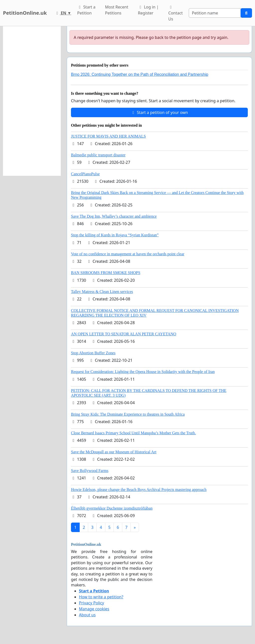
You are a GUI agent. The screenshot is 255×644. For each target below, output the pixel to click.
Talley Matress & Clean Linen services (102, 292)
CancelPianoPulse (85, 174)
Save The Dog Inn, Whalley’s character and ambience (114, 216)
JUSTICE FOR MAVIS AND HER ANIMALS (108, 136)
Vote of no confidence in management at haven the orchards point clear (128, 254)
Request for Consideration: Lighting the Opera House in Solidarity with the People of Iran (143, 372)
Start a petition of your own (159, 112)
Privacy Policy (92, 603)
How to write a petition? (101, 597)
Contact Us (176, 13)
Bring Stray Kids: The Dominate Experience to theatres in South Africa (128, 414)
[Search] (215, 13)
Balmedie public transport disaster (98, 155)
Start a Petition (86, 10)
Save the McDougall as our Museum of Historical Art (114, 452)
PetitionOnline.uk (25, 13)
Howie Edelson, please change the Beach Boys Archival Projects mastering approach (139, 490)
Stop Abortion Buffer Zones (93, 353)
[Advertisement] (32, 101)
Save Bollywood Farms (90, 471)
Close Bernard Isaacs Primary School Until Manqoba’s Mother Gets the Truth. (133, 433)
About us (87, 615)
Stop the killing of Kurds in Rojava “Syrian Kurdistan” (115, 235)
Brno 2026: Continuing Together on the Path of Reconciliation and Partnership (140, 74)
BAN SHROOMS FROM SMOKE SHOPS (106, 273)
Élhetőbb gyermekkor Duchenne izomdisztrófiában (112, 508)
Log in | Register (148, 10)
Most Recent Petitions (117, 10)
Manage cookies (94, 609)
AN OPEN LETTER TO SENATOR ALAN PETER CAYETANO (124, 334)
